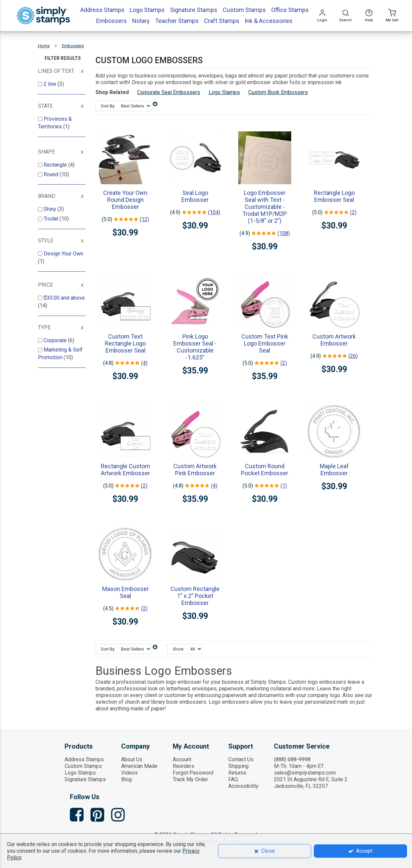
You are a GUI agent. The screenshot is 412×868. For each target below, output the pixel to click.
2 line (51, 84)
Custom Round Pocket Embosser (265, 470)
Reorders (184, 766)
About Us (132, 759)
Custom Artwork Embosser (334, 340)
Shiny (51, 209)
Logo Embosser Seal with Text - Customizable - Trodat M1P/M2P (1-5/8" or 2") (265, 207)
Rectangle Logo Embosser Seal (334, 196)
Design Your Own (63, 254)
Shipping (238, 766)
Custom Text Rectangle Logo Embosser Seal (125, 343)
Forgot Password (193, 773)
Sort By (108, 106)
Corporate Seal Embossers (169, 92)
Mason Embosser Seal (125, 592)
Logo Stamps (224, 92)
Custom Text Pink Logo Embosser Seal (265, 343)
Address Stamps (84, 759)
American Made (139, 766)
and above (64, 298)
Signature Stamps (85, 779)
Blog (126, 779)
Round (52, 174)
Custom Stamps (83, 766)
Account (182, 759)
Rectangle (56, 165)
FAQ (233, 779)
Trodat (52, 219)
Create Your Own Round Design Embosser (125, 200)
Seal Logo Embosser (195, 196)
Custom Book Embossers (278, 92)
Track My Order (190, 779)
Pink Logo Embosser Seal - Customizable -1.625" (195, 347)
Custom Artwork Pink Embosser (195, 470)
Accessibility (243, 786)
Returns (237, 773)
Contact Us (241, 759)
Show (178, 649)
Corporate (56, 340)
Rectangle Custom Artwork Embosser (125, 470)
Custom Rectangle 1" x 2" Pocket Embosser (195, 596)
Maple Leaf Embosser (334, 470)
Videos (129, 773)
